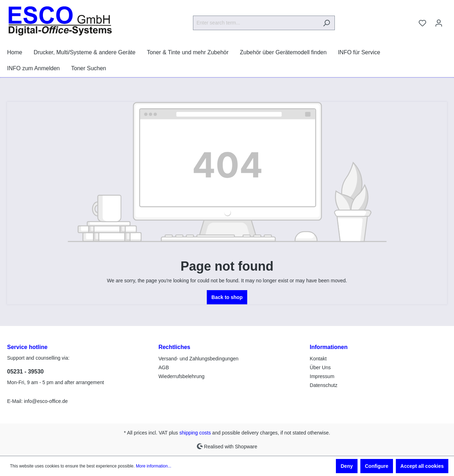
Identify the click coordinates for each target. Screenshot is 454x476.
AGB (164, 367)
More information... (154, 466)
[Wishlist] (422, 23)
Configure (377, 466)
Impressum (322, 376)
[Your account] (439, 23)
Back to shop (227, 297)
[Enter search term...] (256, 23)
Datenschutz (323, 385)
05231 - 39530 (25, 372)
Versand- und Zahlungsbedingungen (199, 359)
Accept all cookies (422, 466)
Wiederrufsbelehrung (182, 376)
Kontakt (318, 359)
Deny (347, 466)
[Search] (326, 23)
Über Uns (320, 367)
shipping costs (195, 433)
